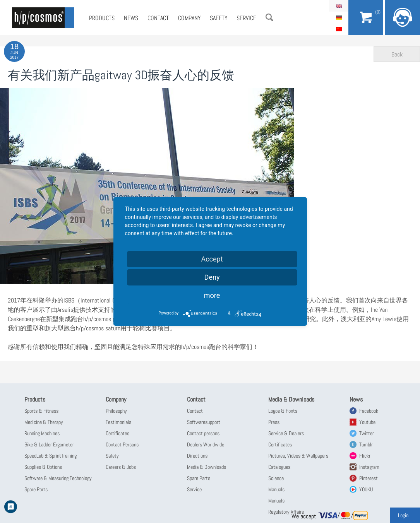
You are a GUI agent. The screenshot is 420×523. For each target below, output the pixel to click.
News (131, 18)
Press (274, 422)
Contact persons (203, 433)
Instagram (369, 467)
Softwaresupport (204, 422)
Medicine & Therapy (44, 422)
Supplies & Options (43, 467)
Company (189, 18)
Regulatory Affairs (286, 512)
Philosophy (116, 411)
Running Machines (42, 433)
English (339, 6)
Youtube (367, 422)
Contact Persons (122, 444)
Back (397, 54)
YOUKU (366, 489)
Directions (197, 456)
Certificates (117, 433)
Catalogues (279, 467)
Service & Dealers (286, 433)
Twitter (367, 433)
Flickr (365, 456)
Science (276, 478)
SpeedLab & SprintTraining (51, 456)
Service (246, 18)
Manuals (276, 489)
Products (102, 18)
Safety (219, 18)
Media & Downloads (207, 467)
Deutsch (339, 17)
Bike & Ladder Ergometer (49, 444)
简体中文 (339, 29)
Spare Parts (36, 489)
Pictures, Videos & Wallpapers (298, 456)
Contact (158, 18)
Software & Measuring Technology (58, 478)
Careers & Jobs (121, 467)
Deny (212, 277)
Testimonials (118, 422)
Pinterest (369, 478)
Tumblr (366, 444)
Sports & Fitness (41, 411)
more (212, 295)
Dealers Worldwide (206, 444)
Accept (212, 259)
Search (269, 17)
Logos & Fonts (283, 411)
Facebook (369, 411)
